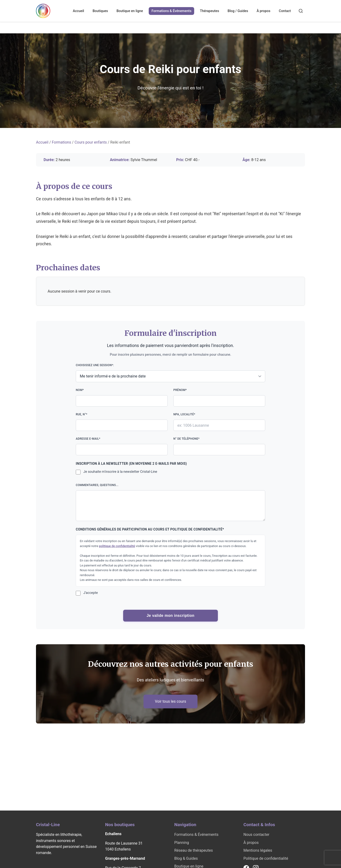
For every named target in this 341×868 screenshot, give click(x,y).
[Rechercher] (301, 11)
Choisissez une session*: (170, 373)
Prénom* (219, 397)
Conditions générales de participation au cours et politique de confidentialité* (150, 529)
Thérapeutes (209, 11)
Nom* (122, 397)
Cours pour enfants (91, 142)
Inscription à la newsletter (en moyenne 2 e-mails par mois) (131, 464)
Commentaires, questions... (170, 502)
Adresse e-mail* (122, 446)
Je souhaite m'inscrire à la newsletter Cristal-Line (120, 472)
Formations (61, 142)
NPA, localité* (219, 422)
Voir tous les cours (170, 701)
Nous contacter (256, 835)
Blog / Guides (238, 11)
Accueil (78, 11)
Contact (285, 11)
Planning (182, 843)
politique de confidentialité (117, 546)
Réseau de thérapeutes (194, 850)
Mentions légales (258, 850)
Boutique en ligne (130, 11)
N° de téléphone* (219, 446)
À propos (264, 11)
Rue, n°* (122, 422)
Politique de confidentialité (266, 858)
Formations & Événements (172, 11)
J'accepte (91, 593)
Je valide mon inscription (170, 616)
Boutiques (100, 11)
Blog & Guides (186, 858)
